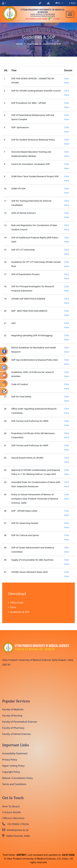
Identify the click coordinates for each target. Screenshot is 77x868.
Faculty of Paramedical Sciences (20, 722)
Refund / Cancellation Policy (17, 778)
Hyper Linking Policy (13, 766)
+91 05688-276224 (15, 824)
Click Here (67, 81)
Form (12, 607)
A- (70, 3)
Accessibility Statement (15, 753)
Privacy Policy (10, 760)
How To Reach (11, 806)
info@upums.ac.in (15, 830)
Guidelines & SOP (19, 612)
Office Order (16, 603)
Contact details (11, 812)
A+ (75, 3)
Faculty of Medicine (13, 709)
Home (19, 44)
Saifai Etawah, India (16, 836)
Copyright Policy (11, 772)
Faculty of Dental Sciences (16, 734)
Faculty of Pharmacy (13, 728)
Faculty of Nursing (12, 716)
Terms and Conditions (14, 784)
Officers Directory (13, 818)
